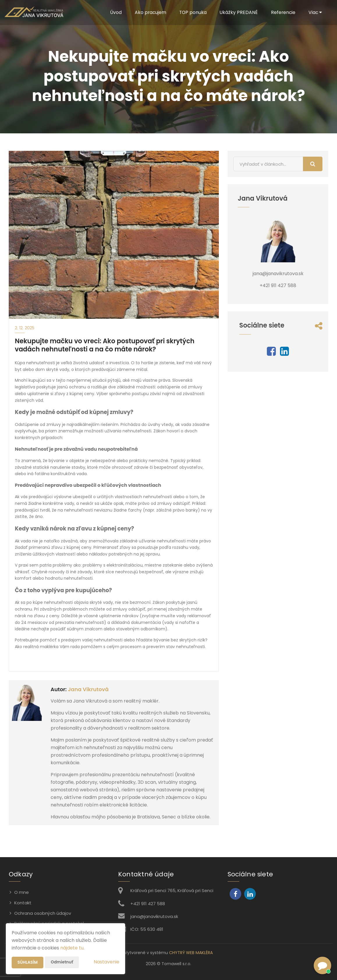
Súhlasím (28, 963)
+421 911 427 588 (148, 904)
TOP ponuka (191, 12)
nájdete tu (72, 948)
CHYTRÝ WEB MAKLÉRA (191, 953)
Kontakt (23, 903)
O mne (22, 892)
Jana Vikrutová (88, 689)
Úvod (113, 12)
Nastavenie (107, 962)
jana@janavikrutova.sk (154, 916)
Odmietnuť (63, 962)
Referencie (283, 12)
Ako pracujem (148, 12)
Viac (315, 12)
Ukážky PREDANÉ (238, 12)
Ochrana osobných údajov (43, 913)
